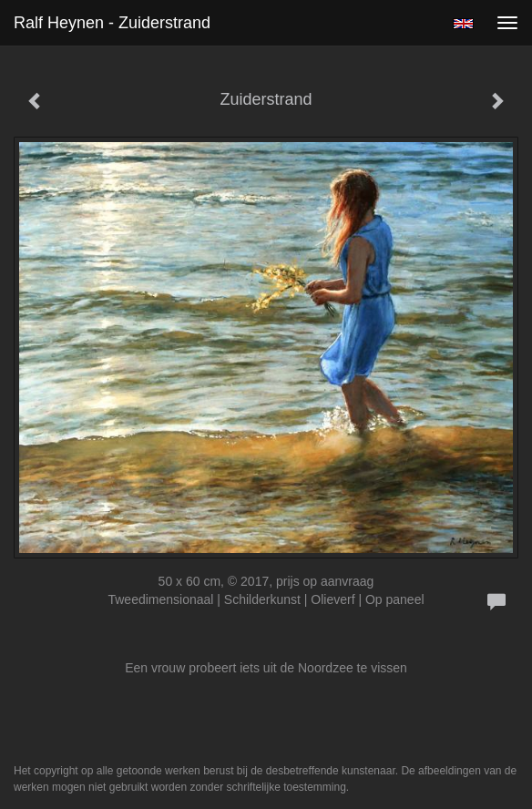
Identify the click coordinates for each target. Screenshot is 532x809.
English (463, 24)
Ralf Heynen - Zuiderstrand (112, 23)
